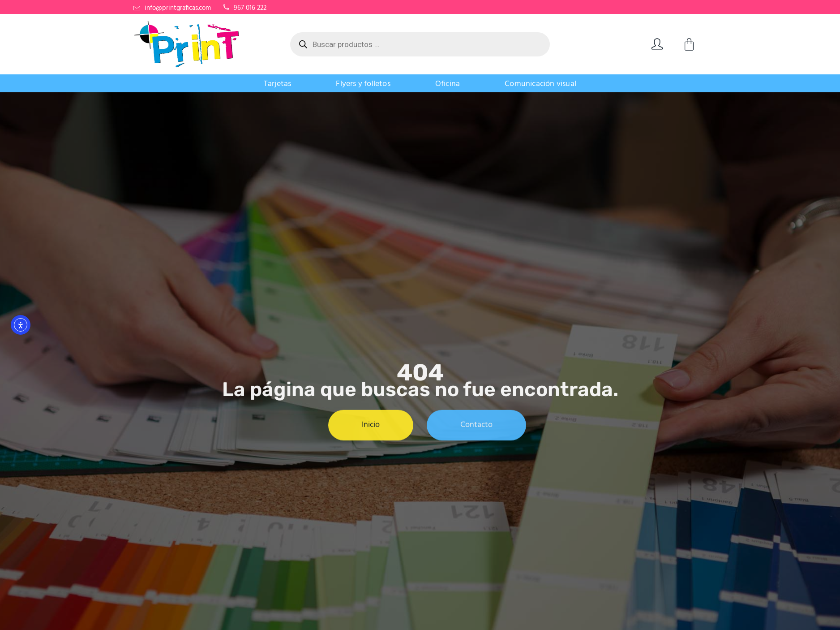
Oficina (448, 84)
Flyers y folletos (363, 84)
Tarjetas (278, 84)
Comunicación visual (540, 84)
